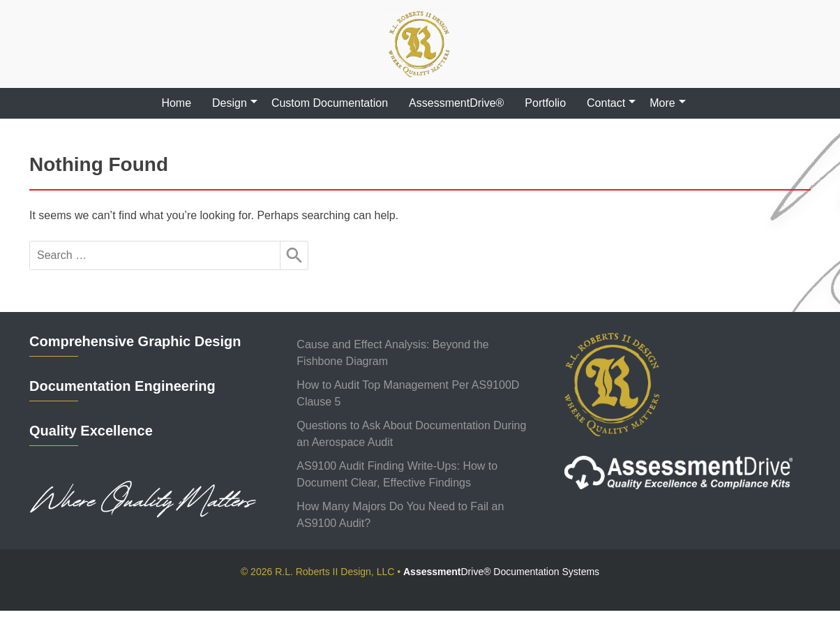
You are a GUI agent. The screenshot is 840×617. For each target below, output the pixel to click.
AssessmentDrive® (456, 103)
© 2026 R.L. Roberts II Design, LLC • (420, 572)
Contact (606, 103)
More (662, 103)
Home (176, 103)
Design (230, 103)
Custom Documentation (330, 103)
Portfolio (545, 103)
